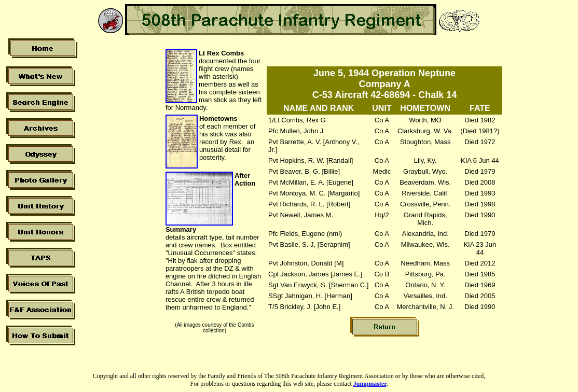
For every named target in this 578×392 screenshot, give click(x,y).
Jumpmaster (370, 384)
